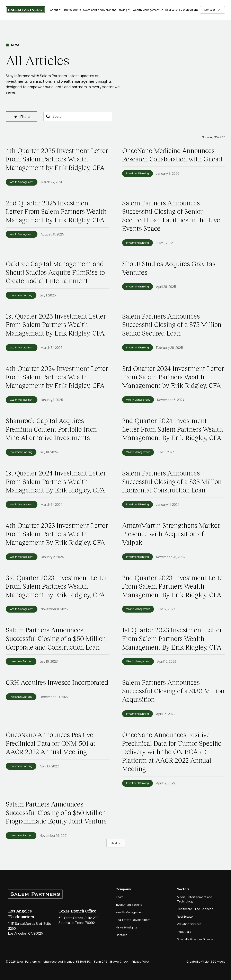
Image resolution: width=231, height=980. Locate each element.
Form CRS (101, 961)
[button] (56, 10)
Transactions (72, 10)
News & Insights (126, 927)
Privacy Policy (140, 961)
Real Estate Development (182, 10)
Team (119, 897)
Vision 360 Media (214, 961)
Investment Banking (129, 905)
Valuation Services (189, 924)
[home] (25, 10)
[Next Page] (116, 843)
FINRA (80, 961)
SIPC (88, 961)
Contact (121, 935)
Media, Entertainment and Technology (195, 899)
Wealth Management (130, 912)
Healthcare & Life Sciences (195, 909)
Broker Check (119, 961)
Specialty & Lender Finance (195, 939)
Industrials (184, 932)
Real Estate (185, 916)
